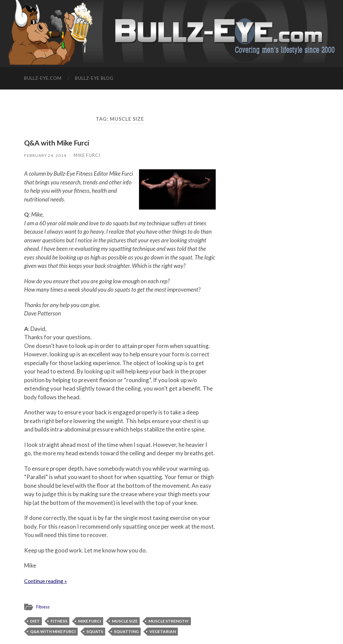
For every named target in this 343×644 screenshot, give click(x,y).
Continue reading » (48, 581)
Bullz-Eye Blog (94, 78)
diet (35, 621)
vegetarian (163, 631)
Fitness (43, 607)
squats (95, 631)
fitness (59, 621)
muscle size (125, 621)
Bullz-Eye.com (43, 78)
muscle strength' (169, 621)
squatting (126, 631)
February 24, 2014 (46, 155)
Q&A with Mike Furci (59, 143)
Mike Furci (88, 155)
